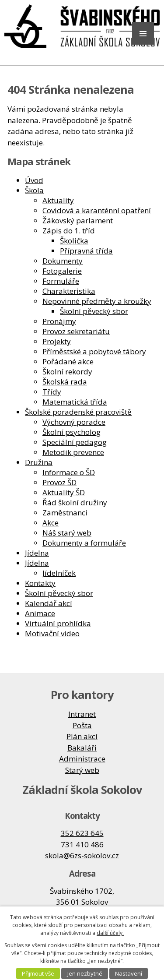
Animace (40, 613)
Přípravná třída (86, 251)
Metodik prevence (73, 452)
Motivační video (52, 633)
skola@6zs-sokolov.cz (82, 855)
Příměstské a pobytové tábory (94, 351)
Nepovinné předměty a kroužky (97, 301)
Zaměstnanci (65, 513)
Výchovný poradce (74, 422)
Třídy (52, 392)
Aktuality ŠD (64, 492)
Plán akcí (82, 736)
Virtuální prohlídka (58, 623)
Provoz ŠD (59, 482)
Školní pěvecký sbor (94, 311)
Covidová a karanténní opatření (97, 210)
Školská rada (65, 382)
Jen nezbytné (85, 973)
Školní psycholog (72, 432)
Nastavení (129, 973)
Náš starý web (67, 533)
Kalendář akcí (49, 603)
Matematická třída (75, 402)
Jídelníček (59, 573)
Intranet (82, 714)
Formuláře (61, 281)
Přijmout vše (38, 973)
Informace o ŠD (69, 472)
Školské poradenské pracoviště (78, 412)
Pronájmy (59, 321)
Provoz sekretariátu (76, 331)
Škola (34, 190)
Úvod (34, 180)
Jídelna (37, 553)
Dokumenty (63, 261)
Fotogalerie (62, 271)
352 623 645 (82, 833)
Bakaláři (82, 748)
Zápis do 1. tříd (69, 231)
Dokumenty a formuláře (84, 543)
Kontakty (40, 583)
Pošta (82, 725)
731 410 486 (82, 844)
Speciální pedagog (75, 442)
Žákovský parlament (78, 220)
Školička (74, 241)
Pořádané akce (68, 361)
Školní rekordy (67, 372)
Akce (51, 523)
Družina (39, 462)
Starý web (82, 770)
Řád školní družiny (75, 502)
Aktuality (58, 200)
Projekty (57, 341)
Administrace (82, 759)
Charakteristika (69, 291)
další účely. (110, 933)
